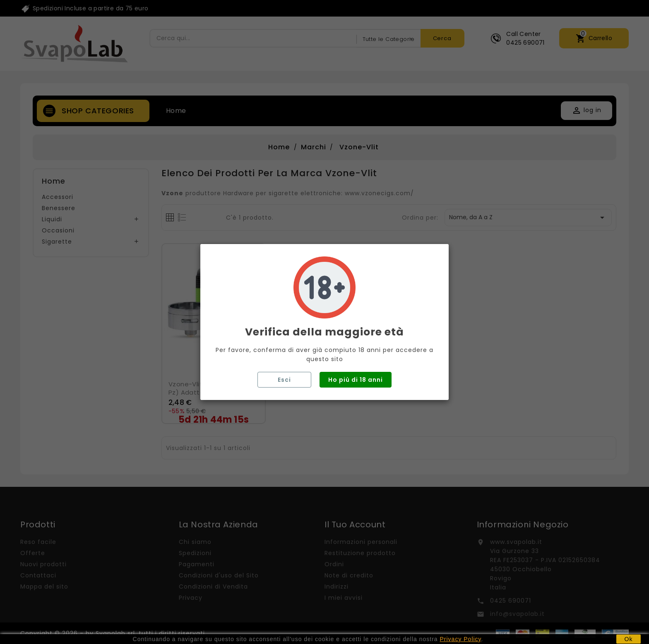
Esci (284, 380)
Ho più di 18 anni (356, 380)
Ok (629, 639)
